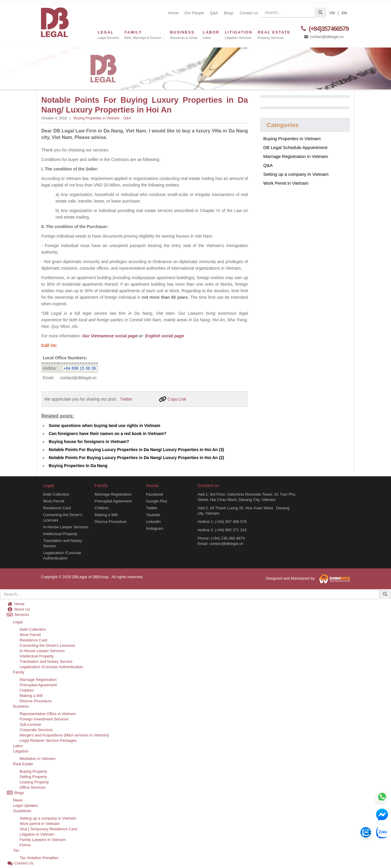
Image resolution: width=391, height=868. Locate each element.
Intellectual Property (60, 534)
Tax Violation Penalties (39, 858)
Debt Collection (56, 494)
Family (19, 672)
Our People (194, 13)
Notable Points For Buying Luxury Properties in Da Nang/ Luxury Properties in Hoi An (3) (136, 450)
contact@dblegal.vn (324, 37)
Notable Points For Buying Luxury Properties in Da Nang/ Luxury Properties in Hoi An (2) (136, 458)
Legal (18, 622)
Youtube (153, 515)
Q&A (214, 13)
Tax (16, 850)
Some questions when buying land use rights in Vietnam (104, 426)
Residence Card (57, 508)
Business (21, 706)
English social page (164, 336)
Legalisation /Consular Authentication (62, 555)
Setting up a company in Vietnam (296, 174)
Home (173, 13)
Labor (18, 746)
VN (332, 13)
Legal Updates (26, 805)
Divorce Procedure (111, 522)
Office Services (33, 787)
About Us (18, 609)
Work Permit (54, 501)
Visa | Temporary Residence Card (48, 829)
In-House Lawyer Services (66, 527)
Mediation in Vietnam (38, 759)
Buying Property (33, 771)
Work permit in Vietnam (40, 824)
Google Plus (157, 501)
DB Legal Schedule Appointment (295, 147)
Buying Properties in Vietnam (97, 118)
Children (102, 508)
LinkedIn (153, 522)
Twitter (126, 399)
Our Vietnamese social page (110, 336)
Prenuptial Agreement (113, 501)
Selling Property (33, 777)
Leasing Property (34, 782)
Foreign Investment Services (44, 719)
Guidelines (22, 811)
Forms (25, 845)
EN (344, 13)
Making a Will (106, 515)
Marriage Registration (113, 494)
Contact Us (20, 863)
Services (18, 615)
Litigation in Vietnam (37, 834)
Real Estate (23, 764)
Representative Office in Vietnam (48, 714)
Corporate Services (36, 730)
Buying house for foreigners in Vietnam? (89, 442)
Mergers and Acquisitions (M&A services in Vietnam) (64, 735)
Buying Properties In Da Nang (78, 466)
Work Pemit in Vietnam (286, 183)
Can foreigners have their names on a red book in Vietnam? (108, 434)
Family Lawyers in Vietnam (43, 840)
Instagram (155, 528)
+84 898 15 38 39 (79, 368)
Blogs (229, 13)
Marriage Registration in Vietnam (296, 156)
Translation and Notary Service (63, 543)
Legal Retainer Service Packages (48, 740)
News (18, 800)
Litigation (21, 751)
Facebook (155, 494)
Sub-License (30, 724)
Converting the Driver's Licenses (63, 517)
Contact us (249, 13)
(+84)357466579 (324, 29)
